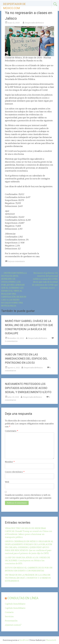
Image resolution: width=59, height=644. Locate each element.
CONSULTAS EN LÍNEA (23, 598)
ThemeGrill (51, 640)
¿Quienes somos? (13, 625)
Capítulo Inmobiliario (15, 604)
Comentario (12, 431)
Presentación (11, 621)
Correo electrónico (15, 472)
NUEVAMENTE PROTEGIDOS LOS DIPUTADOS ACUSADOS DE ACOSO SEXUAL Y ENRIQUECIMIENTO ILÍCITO (28, 388)
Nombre (10, 462)
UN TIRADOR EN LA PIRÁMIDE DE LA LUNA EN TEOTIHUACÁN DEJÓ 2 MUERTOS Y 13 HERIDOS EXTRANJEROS (28, 578)
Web (7, 482)
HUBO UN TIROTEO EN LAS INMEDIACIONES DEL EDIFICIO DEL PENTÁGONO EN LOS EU (26, 359)
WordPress (24, 640)
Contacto (9, 612)
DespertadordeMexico (34, 23)
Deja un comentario (16, 261)
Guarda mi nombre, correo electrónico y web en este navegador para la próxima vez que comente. (28, 496)
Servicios (9, 616)
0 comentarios (11, 341)
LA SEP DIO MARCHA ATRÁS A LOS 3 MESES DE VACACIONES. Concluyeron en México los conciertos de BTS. (27, 560)
